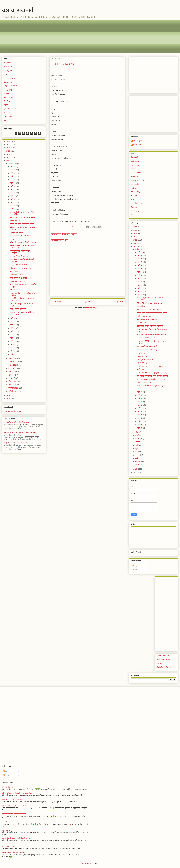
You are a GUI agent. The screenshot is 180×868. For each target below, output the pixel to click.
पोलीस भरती (7, 63)
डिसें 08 (13, 345)
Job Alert (7, 101)
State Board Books (164, 667)
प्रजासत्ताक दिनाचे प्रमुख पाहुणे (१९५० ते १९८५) (152, 373)
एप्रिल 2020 (13, 381)
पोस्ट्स (135, 566)
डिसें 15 (13, 322)
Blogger (87, 863)
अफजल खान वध (15, 239)
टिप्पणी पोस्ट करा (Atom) (93, 308)
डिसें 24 (13, 186)
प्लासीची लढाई (14, 271)
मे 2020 (11, 378)
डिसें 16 (13, 318)
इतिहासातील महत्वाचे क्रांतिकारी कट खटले (23, 242)
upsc (6, 120)
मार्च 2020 (12, 385)
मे (136, 452)
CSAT (6, 74)
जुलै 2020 (12, 372)
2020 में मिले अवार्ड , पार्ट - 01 (19, 256)
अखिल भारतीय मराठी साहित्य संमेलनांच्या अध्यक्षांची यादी (17, 793)
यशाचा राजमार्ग (18, 10)
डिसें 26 (13, 180)
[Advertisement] (76, 37)
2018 (9, 399)
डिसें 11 (13, 335)
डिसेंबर (138, 249)
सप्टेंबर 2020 (13, 365)
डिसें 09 (13, 341)
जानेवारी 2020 (13, 391)
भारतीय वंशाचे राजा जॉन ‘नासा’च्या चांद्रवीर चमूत (152, 366)
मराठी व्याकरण (8, 67)
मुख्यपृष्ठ (87, 302)
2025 (9, 144)
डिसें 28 (13, 173)
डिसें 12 (13, 331)
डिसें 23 (13, 190)
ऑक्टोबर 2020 (13, 362)
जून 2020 (12, 375)
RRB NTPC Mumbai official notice (23, 217)
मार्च (137, 458)
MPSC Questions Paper (166, 656)
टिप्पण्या (135, 570)
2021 (9, 158)
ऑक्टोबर (138, 435)
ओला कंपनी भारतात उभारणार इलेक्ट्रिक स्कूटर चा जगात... (22, 313)
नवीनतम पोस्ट (56, 302)
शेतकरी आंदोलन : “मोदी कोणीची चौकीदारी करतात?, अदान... (22, 247)
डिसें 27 (13, 176)
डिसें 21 (13, 196)
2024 (9, 148)
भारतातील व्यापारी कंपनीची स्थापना (20, 236)
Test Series (8, 116)
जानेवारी (138, 465)
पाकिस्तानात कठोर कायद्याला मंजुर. (20, 268)
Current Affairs (9, 78)
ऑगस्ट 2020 (13, 368)
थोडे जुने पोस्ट (118, 302)
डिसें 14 (13, 325)
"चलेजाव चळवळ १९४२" (17, 233)
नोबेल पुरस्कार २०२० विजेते (18, 278)
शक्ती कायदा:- (14, 290)
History (6, 93)
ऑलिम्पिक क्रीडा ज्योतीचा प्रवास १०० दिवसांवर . (152, 335)
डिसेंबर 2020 (13, 164)
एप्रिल (137, 455)
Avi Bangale (138, 141)
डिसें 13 (13, 328)
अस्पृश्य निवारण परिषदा (8, 822)
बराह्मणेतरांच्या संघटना (8, 846)
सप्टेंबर (138, 439)
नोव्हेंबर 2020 (13, 359)
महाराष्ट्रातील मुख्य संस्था (18, 281)
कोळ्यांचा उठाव (6, 830)
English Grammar (10, 86)
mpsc (6, 105)
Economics (8, 82)
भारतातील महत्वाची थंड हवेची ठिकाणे (12, 799)
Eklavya (160, 663)
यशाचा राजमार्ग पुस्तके (163, 659)
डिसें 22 (13, 193)
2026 (9, 141)
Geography (8, 90)
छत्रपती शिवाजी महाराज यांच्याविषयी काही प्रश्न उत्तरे (20, 433)
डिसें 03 (13, 354)
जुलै (137, 445)
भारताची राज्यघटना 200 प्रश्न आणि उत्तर (13, 853)
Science (7, 113)
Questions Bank (10, 109)
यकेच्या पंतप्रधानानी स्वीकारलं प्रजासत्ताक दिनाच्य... (153, 313)
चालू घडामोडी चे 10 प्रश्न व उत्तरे (20, 265)
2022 (9, 154)
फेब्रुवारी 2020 (13, 388)
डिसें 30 (13, 170)
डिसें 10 (13, 338)
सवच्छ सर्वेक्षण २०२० (16, 221)
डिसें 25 (13, 183)
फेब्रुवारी (138, 462)
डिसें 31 (13, 167)
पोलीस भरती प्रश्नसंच (8, 787)
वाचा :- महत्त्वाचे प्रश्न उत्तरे (18, 309)
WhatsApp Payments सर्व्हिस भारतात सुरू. (151, 379)
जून (137, 448)
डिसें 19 (13, 203)
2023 (9, 151)
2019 (9, 395)
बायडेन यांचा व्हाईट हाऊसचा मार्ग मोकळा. (22, 224)
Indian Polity (8, 97)
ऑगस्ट (138, 442)
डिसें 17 (13, 209)
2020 (9, 161)
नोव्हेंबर (138, 432)
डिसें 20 (13, 199)
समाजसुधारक (8, 71)
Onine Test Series (17, 275)
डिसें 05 (13, 351)
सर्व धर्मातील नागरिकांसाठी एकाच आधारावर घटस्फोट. (153, 376)
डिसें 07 (13, 348)
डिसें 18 (13, 206)
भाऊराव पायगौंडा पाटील (13, 411)
